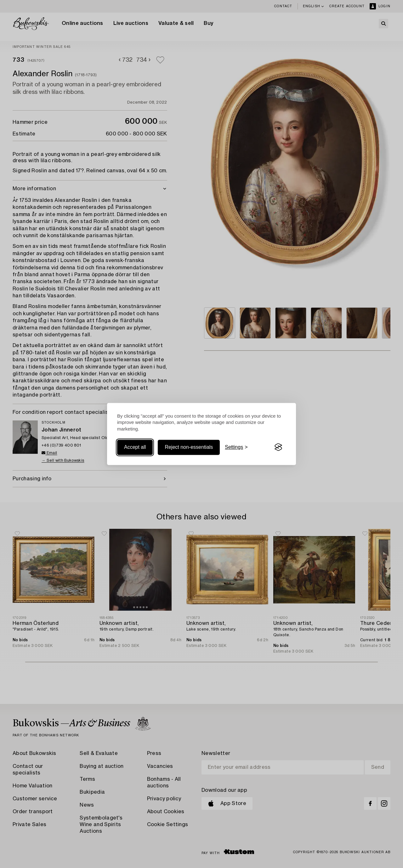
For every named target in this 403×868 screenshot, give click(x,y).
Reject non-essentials (189, 447)
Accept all (135, 447)
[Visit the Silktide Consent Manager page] (278, 447)
